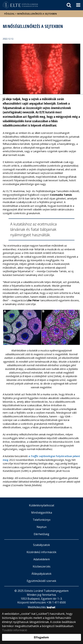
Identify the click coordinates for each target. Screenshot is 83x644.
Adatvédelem (42, 559)
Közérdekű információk (41, 552)
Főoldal (10, 14)
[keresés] (69, 5)
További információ (15, 630)
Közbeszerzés (42, 566)
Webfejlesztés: (41, 607)
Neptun (42, 527)
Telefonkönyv (42, 520)
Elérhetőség (41, 534)
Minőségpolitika (42, 513)
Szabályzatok (41, 545)
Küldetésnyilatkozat (42, 505)
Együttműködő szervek (41, 581)
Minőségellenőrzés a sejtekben (37, 14)
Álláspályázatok (41, 574)
